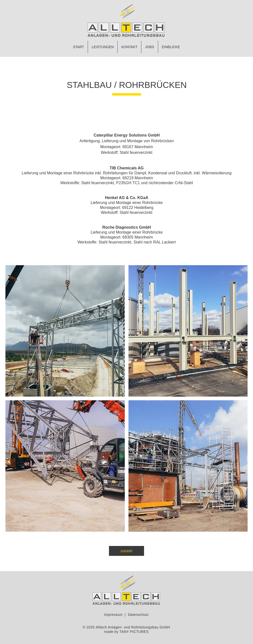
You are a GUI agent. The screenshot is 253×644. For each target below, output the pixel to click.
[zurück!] (126, 551)
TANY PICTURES (134, 632)
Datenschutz (138, 615)
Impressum (113, 615)
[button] (65, 331)
